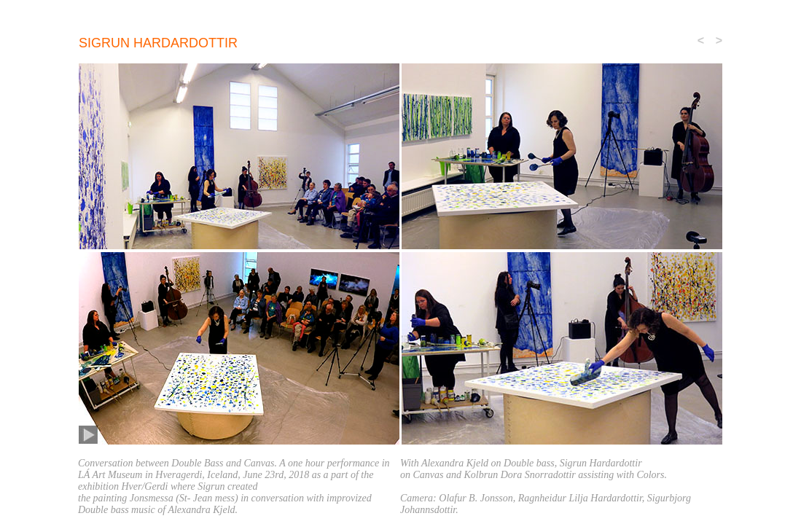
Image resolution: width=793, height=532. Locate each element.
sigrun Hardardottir (158, 43)
